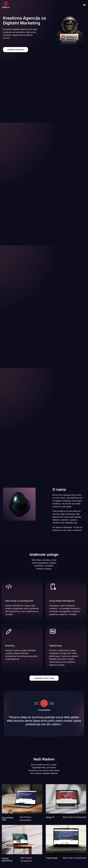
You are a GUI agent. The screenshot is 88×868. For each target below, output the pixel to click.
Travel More (52, 858)
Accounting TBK (7, 819)
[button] (84, 5)
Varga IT (50, 817)
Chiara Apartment (7, 859)
